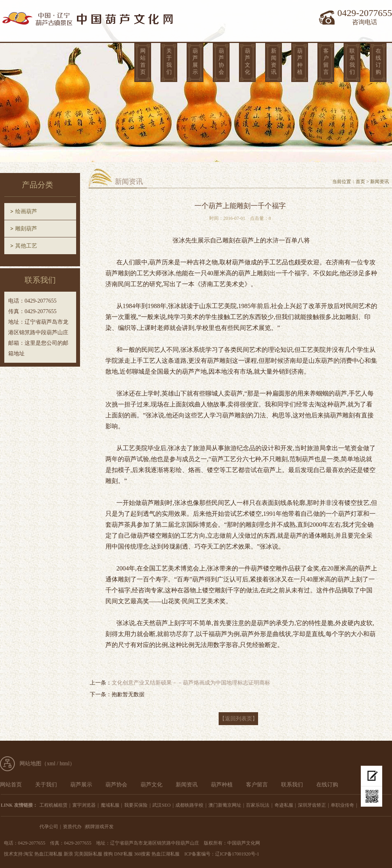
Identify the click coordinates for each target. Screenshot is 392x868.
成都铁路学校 (189, 805)
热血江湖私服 (48, 854)
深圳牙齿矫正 (312, 805)
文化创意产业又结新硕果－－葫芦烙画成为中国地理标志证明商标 (191, 683)
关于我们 (169, 61)
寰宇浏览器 (84, 805)
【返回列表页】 (239, 719)
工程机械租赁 (53, 805)
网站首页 (143, 61)
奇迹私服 (284, 805)
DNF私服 (123, 854)
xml (51, 764)
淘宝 (29, 854)
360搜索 (142, 854)
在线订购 (378, 61)
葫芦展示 (195, 61)
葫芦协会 (221, 61)
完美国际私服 (88, 854)
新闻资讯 (274, 61)
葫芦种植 (300, 61)
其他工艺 (26, 246)
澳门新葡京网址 (225, 805)
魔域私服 (110, 805)
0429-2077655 (365, 13)
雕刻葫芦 (26, 229)
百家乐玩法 (258, 805)
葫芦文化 (248, 61)
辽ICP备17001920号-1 (237, 854)
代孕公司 (49, 827)
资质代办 (72, 827)
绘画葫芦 (26, 211)
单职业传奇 (342, 805)
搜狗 (108, 854)
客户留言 (326, 61)
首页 (360, 182)
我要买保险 (136, 805)
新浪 (68, 854)
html (65, 764)
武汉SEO (161, 805)
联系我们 (352, 61)
